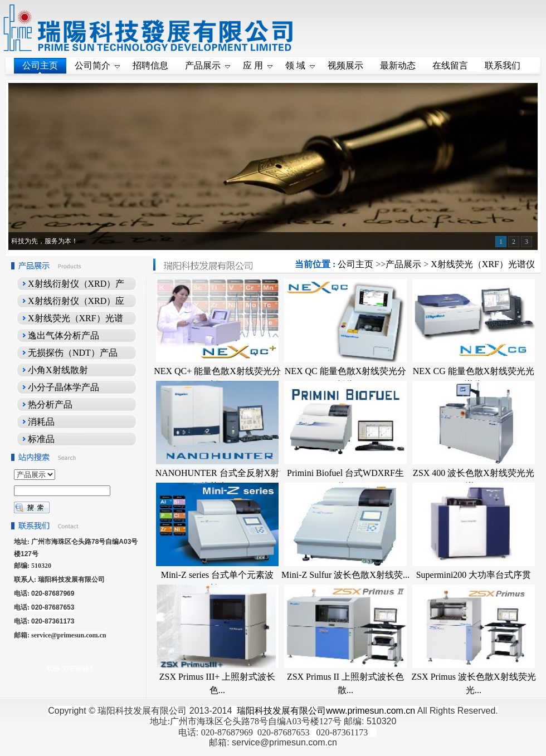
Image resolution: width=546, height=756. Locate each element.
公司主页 (355, 264)
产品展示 (403, 264)
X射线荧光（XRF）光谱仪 (483, 264)
